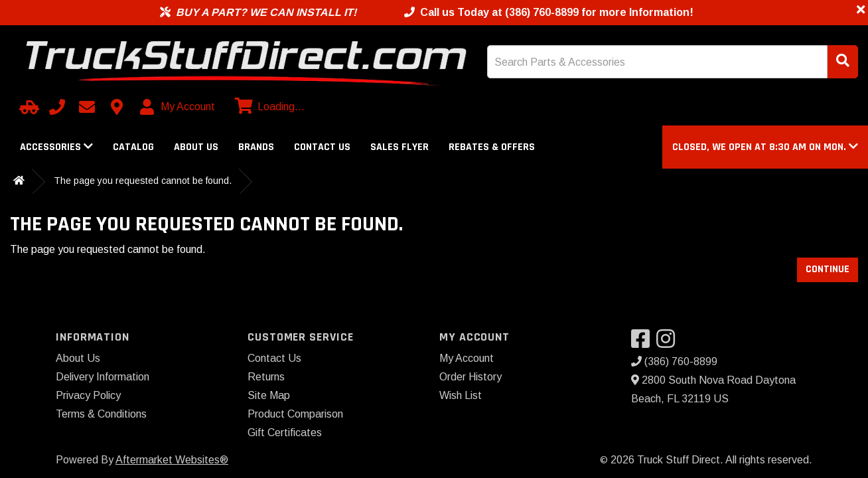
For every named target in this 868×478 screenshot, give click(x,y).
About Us (196, 147)
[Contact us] (117, 107)
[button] (765, 147)
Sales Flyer (399, 147)
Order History (470, 377)
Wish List (461, 395)
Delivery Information (103, 377)
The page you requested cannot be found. (143, 181)
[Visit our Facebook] (644, 343)
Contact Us (322, 147)
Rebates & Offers (492, 147)
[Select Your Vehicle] (27, 107)
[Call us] (57, 107)
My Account (467, 358)
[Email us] (87, 107)
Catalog (133, 147)
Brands (256, 147)
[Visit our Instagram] (669, 343)
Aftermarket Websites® (172, 460)
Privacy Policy (88, 395)
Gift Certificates (285, 433)
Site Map (269, 395)
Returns (266, 377)
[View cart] (268, 107)
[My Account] (178, 107)
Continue (828, 269)
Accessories (56, 147)
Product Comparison (295, 414)
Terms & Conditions (101, 414)
